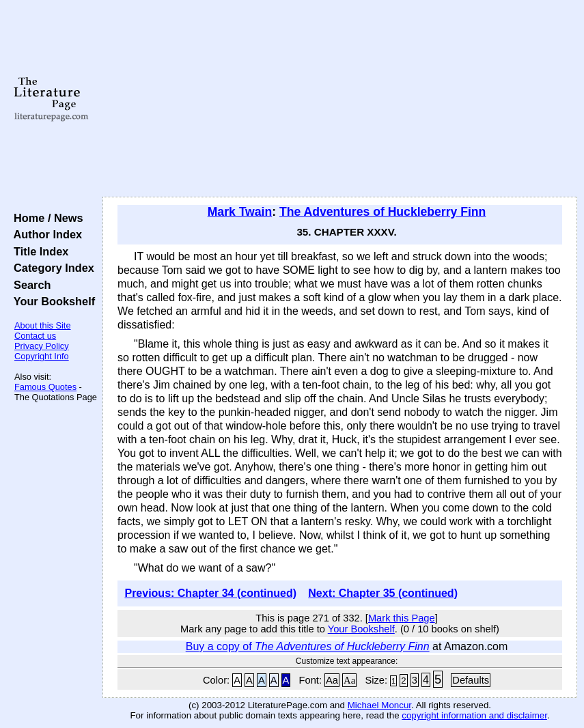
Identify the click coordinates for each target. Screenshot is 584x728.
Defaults (471, 680)
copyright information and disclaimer (474, 715)
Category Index (51, 268)
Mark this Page (402, 618)
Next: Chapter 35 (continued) (383, 593)
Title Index (38, 251)
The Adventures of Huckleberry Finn (383, 212)
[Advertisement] (340, 99)
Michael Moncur (379, 705)
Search (29, 285)
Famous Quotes (45, 387)
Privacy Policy (42, 346)
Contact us (35, 336)
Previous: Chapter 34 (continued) (210, 593)
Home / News (45, 218)
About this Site (43, 325)
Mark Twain (240, 212)
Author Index (45, 234)
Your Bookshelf (51, 301)
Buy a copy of (308, 646)
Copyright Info (42, 356)
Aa (332, 680)
